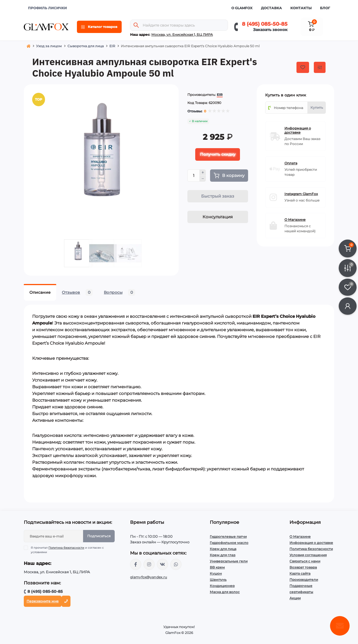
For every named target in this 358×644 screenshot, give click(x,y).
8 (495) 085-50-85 (265, 24)
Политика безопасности (66, 548)
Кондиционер (222, 586)
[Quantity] (194, 176)
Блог (325, 8)
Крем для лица (223, 549)
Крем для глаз (223, 555)
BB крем (217, 567)
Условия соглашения (308, 555)
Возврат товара (303, 567)
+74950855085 (176, 564)
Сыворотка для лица (86, 46)
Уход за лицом (49, 46)
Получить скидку (218, 154)
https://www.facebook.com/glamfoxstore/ (136, 564)
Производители (304, 580)
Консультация (218, 217)
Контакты (301, 8)
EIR (112, 46)
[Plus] (203, 172)
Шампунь (218, 580)
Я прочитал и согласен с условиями (67, 550)
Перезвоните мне (43, 601)
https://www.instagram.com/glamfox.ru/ (149, 564)
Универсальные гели (229, 561)
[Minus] (203, 179)
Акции (295, 598)
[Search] (136, 25)
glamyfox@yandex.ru (149, 577)
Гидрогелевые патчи (228, 537)
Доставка (271, 8)
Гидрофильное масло (229, 543)
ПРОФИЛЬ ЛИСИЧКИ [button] (47, 8)
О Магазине (300, 537)
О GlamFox (242, 8)
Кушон (216, 573)
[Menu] (99, 27)
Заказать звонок (270, 30)
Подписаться (99, 536)
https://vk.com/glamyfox (162, 564)
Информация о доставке (311, 543)
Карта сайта (300, 573)
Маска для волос (225, 592)
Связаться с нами (305, 561)
